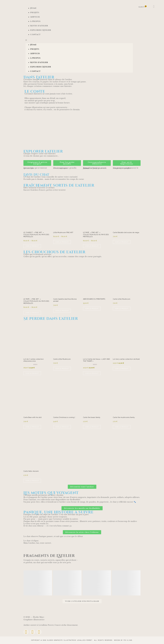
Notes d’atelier (39, 26)
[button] (79, 40)
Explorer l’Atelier (41, 30)
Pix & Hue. (128, 640)
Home (33, 8)
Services (35, 17)
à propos (35, 21)
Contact (35, 35)
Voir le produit (32, 246)
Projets (35, 13)
